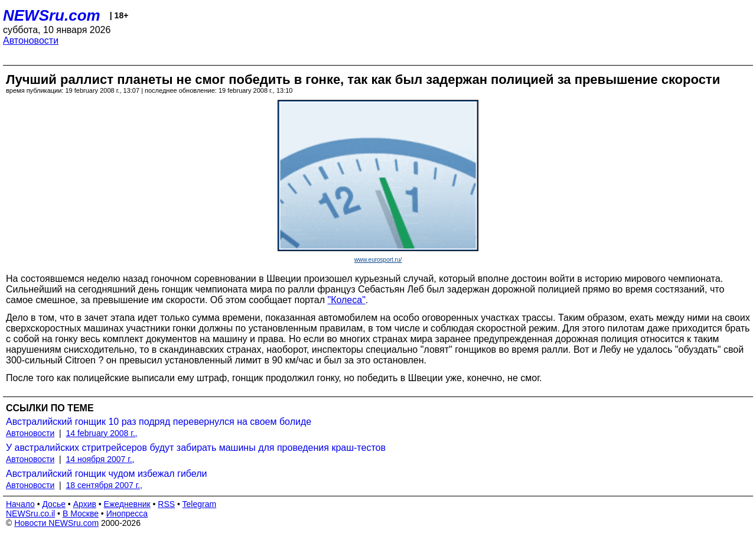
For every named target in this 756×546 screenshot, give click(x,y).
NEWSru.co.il (30, 513)
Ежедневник (127, 504)
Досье (54, 504)
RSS (166, 504)
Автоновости (31, 40)
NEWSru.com (52, 15)
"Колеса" (346, 300)
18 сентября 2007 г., (104, 485)
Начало (20, 504)
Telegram (200, 504)
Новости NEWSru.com (56, 523)
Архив (85, 504)
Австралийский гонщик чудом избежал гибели (106, 474)
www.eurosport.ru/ (378, 260)
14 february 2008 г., (102, 433)
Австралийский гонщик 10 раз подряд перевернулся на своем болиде (159, 422)
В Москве (81, 513)
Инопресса (127, 513)
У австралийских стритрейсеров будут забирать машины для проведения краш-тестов (196, 448)
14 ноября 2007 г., (100, 459)
